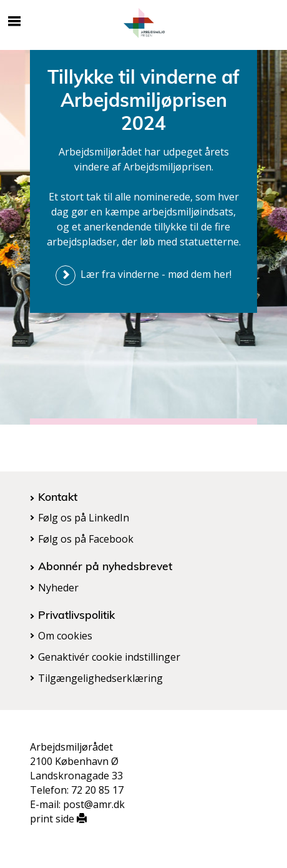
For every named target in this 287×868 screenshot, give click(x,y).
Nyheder (58, 588)
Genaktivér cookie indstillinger (109, 657)
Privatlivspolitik (76, 614)
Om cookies (65, 636)
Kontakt (58, 496)
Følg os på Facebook (86, 539)
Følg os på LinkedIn (84, 518)
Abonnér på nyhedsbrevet (105, 566)
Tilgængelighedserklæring (100, 678)
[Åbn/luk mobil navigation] (15, 21)
